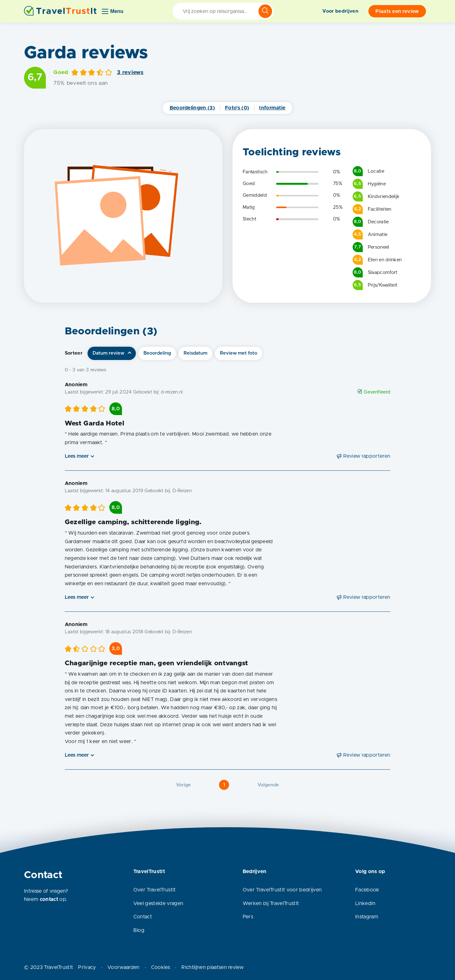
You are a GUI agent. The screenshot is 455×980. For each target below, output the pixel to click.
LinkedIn (365, 903)
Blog (139, 930)
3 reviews (130, 72)
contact (49, 899)
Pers (248, 917)
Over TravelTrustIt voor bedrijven (282, 890)
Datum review (108, 353)
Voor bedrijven (340, 11)
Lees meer (77, 456)
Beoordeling (157, 353)
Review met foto (239, 353)
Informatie (272, 108)
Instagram (367, 917)
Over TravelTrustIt (155, 890)
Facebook (367, 890)
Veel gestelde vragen (158, 903)
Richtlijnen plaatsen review (212, 967)
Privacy (87, 967)
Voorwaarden (124, 967)
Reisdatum (195, 353)
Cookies (161, 967)
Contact (143, 917)
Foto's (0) (237, 108)
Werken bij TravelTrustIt (271, 903)
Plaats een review (397, 11)
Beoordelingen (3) (192, 108)
